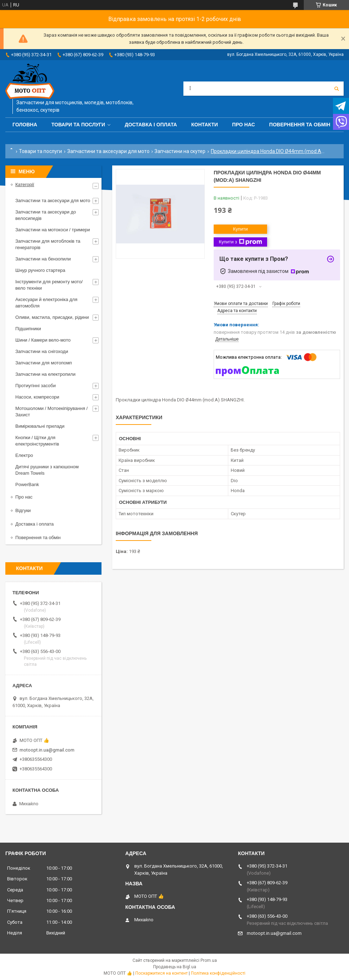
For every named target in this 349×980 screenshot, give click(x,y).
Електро (24, 455)
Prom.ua (209, 960)
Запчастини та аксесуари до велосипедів (46, 215)
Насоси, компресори (37, 397)
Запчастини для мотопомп (44, 363)
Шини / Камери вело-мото (43, 340)
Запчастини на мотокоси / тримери (53, 230)
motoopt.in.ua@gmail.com (47, 750)
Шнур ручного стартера (40, 270)
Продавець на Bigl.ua (175, 967)
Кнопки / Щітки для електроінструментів (37, 441)
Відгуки (23, 510)
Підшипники (28, 329)
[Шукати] (337, 89)
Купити (240, 229)
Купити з (240, 242)
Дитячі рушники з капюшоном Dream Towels (47, 470)
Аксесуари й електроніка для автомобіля (46, 303)
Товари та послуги (78, 125)
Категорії (25, 185)
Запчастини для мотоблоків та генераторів (48, 244)
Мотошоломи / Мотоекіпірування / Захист (51, 412)
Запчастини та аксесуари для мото (108, 151)
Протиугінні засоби (36, 386)
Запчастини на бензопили (43, 259)
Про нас (244, 125)
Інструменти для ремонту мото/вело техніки (49, 285)
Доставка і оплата (151, 125)
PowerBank (27, 484)
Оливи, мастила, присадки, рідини (52, 317)
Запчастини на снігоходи (42, 351)
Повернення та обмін (300, 125)
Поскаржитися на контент (162, 973)
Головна (25, 125)
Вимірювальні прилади (40, 426)
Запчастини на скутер (180, 151)
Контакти (205, 125)
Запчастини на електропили (45, 374)
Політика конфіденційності (218, 973)
